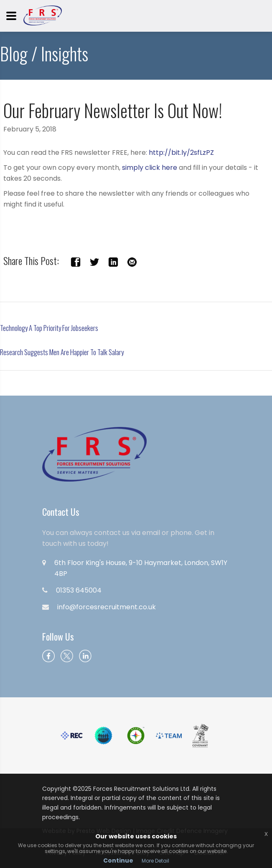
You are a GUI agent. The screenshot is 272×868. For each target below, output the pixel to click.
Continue (118, 860)
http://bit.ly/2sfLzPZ (181, 153)
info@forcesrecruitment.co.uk (107, 607)
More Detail (155, 861)
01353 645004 (79, 590)
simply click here (150, 168)
